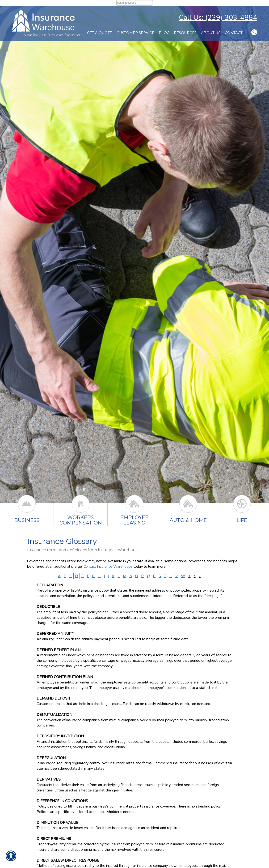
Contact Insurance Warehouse (108, 567)
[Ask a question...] (135, 3)
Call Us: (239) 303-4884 (218, 18)
